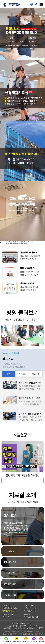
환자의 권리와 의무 (10, 614)
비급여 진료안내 (30, 608)
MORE (9, 540)
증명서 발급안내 (30, 605)
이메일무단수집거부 (10, 608)
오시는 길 (6, 617)
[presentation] (4, 335)
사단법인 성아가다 (31, 617)
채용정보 (27, 614)
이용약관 (6, 605)
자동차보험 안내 (30, 611)
